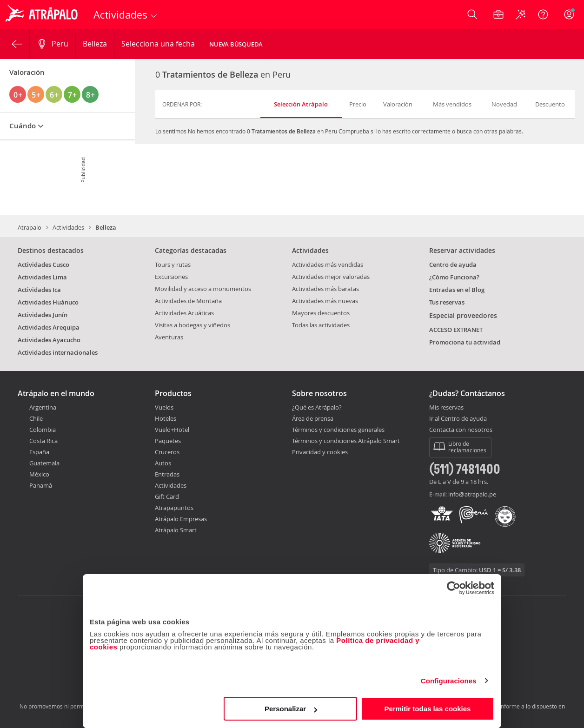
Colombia (43, 430)
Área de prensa (313, 418)
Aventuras (169, 337)
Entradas (167, 474)
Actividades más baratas (325, 289)
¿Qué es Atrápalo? (317, 407)
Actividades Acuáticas (184, 313)
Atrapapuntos (174, 508)
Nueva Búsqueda (236, 44)
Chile (36, 418)
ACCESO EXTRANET (456, 330)
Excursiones (171, 277)
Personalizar (291, 709)
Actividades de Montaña (188, 301)
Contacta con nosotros (461, 430)
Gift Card (167, 496)
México (39, 474)
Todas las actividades (321, 325)
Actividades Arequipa (49, 327)
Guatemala (44, 463)
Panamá (41, 485)
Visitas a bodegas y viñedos (192, 325)
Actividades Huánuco (48, 302)
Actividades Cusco (43, 265)
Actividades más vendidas (328, 265)
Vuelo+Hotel (172, 430)
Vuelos (164, 407)
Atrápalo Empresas (181, 519)
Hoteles (166, 418)
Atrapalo (30, 227)
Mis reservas (446, 408)
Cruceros (167, 452)
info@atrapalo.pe (472, 494)
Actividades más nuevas (325, 301)
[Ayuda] (543, 14)
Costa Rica (43, 441)
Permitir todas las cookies (427, 709)
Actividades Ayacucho (49, 340)
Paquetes (168, 441)
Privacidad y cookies (320, 452)
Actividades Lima (42, 277)
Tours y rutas (173, 265)
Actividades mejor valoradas (331, 277)
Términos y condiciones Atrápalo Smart (346, 441)
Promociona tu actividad (465, 342)
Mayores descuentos (321, 313)
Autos (163, 463)
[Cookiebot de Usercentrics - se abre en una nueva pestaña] (454, 588)
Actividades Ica (39, 290)
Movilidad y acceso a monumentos (203, 289)
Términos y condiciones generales (338, 430)
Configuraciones (449, 681)
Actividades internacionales (58, 352)
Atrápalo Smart (176, 530)
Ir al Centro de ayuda (458, 419)
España (39, 452)
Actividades (68, 227)
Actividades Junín (43, 315)
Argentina (43, 407)
